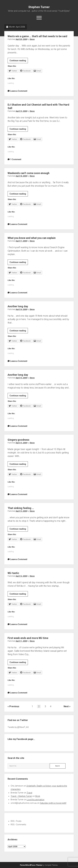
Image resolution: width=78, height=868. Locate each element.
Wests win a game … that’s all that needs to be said (37, 36)
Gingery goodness (18, 440)
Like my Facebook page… (21, 739)
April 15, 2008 (21, 378)
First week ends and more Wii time (28, 638)
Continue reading (19, 61)
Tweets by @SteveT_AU (18, 727)
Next (66, 706)
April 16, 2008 (21, 309)
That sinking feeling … (21, 508)
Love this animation (36, 800)
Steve (32, 39)
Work (38, 796)
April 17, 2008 (21, 241)
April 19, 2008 (21, 111)
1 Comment (16, 159)
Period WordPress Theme (31, 865)
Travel (29, 793)
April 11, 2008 (21, 641)
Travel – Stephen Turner (21, 796)
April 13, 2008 (21, 511)
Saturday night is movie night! (53, 803)
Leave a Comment (19, 91)
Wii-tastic (13, 573)
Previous (14, 706)
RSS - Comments (18, 825)
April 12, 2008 (21, 576)
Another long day (18, 306)
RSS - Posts (16, 821)
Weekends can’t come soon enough (29, 173)
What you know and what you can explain (32, 238)
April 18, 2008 (21, 176)
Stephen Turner (39, 7)
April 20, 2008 (21, 39)
